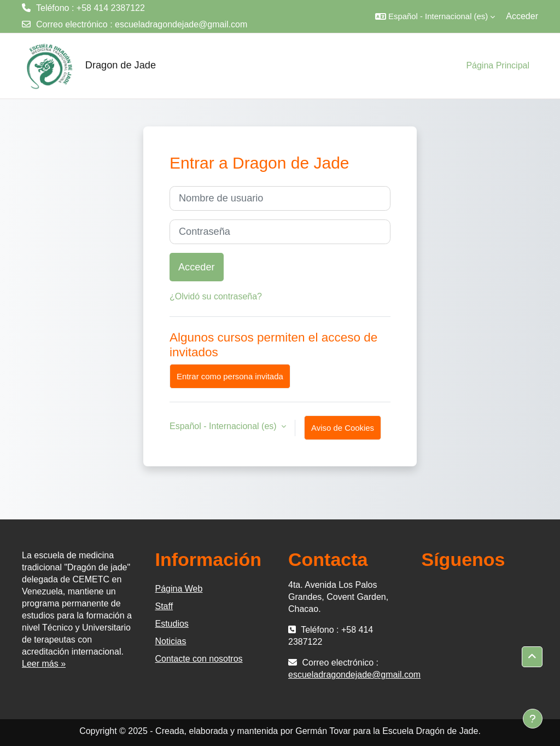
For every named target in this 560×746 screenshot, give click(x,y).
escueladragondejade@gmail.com (181, 24)
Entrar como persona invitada (230, 376)
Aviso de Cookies (343, 428)
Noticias (171, 641)
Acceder (522, 16)
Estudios (172, 624)
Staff (164, 606)
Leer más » (44, 664)
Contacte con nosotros (199, 659)
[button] (435, 16)
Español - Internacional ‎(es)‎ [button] (224, 426)
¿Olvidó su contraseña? (216, 296)
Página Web (179, 589)
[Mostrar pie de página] (533, 719)
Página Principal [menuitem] (498, 65)
